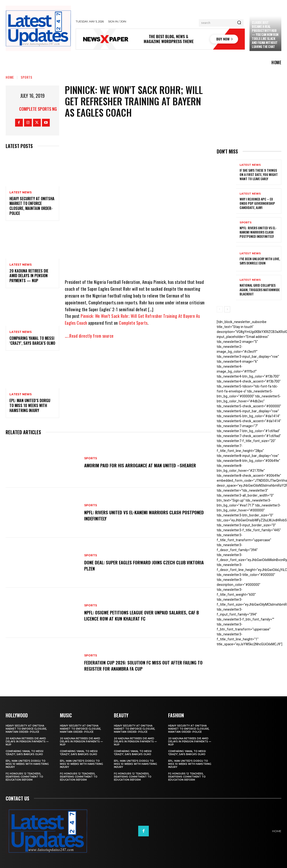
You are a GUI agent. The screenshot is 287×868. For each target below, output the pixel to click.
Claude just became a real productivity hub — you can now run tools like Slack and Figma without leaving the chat (265, 34)
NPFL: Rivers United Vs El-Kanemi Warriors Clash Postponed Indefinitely (147, 515)
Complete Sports (133, 323)
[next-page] (227, 309)
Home (10, 77)
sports (27, 77)
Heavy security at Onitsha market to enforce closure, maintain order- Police (32, 206)
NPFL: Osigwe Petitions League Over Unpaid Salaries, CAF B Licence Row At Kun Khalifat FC (144, 615)
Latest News (21, 192)
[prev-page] (220, 309)
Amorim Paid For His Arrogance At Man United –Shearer (142, 465)
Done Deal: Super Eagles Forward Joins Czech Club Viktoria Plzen (146, 565)
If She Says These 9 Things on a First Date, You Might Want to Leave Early (259, 174)
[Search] (239, 23)
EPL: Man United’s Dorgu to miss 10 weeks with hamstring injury (30, 405)
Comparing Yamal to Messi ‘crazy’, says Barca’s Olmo (32, 341)
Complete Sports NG (38, 109)
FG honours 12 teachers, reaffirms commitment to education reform (24, 777)
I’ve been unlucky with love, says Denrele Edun (260, 261)
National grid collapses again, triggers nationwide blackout (260, 289)
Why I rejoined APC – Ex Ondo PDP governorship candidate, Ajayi (257, 203)
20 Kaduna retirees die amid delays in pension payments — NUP (29, 276)
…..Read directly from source (89, 336)
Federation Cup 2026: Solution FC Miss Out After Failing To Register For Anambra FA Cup (146, 665)
